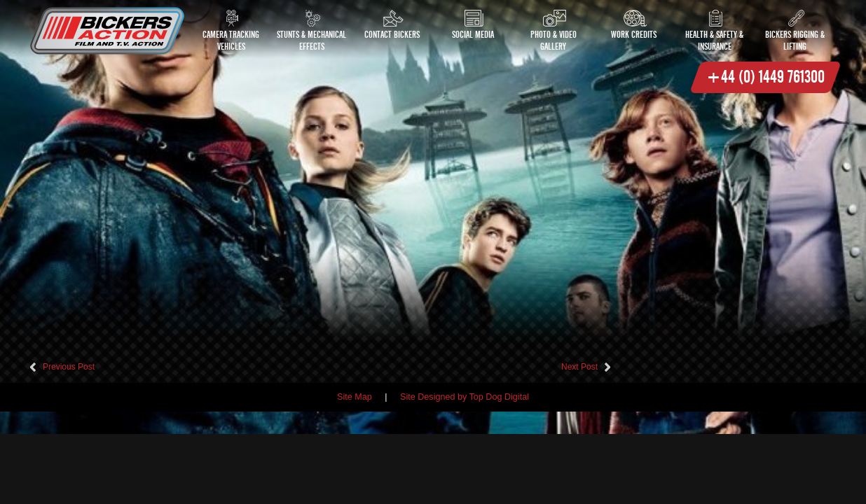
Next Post (579, 367)
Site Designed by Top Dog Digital (465, 397)
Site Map (355, 397)
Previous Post (69, 367)
